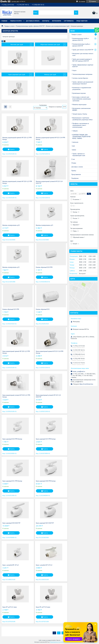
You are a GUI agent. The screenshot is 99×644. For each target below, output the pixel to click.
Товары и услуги (16, 21)
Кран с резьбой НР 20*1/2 (44, 565)
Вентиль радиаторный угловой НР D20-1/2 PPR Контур (17, 182)
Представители (82, 21)
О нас (73, 159)
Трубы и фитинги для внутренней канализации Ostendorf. (83, 83)
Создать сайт (15, 1)
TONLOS (75, 131)
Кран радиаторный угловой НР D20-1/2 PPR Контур (16, 396)
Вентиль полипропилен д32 (11, 267)
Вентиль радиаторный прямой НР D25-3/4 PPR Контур (51, 138)
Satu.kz (58, 640)
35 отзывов (82, 1)
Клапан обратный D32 (43, 309)
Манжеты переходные (79, 104)
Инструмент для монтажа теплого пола (83, 54)
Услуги (74, 70)
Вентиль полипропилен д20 (11, 225)
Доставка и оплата (33, 21)
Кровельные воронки (79, 93)
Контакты (46, 21)
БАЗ (74, 146)
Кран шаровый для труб (17, 74)
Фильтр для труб (50, 74)
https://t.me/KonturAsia (86, 384)
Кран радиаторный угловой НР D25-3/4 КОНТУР (48, 396)
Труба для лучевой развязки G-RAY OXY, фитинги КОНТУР (82, 60)
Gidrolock (75, 142)
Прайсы (74, 171)
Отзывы (74, 163)
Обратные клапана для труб (50, 44)
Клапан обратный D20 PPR (44, 267)
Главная (4, 21)
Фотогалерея (57, 21)
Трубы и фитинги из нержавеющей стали (79, 155)
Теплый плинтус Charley (80, 114)
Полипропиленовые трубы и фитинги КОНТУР (30, 26)
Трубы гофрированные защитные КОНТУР (83, 66)
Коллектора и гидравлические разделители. (82, 88)
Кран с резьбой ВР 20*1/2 (11, 565)
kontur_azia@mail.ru (79, 371)
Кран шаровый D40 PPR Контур (46, 481)
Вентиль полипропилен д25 (44, 225)
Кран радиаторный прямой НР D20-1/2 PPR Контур (16, 352)
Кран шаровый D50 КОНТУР (11, 523)
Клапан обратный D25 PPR (11, 309)
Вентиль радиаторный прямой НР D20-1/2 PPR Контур (17, 138)
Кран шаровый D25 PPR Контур (46, 439)
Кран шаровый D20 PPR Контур (12, 439)
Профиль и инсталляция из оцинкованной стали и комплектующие (81, 125)
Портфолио (75, 178)
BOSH (74, 150)
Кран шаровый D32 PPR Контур (12, 481)
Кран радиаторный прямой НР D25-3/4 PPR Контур (50, 352)
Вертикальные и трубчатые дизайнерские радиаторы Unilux (82, 119)
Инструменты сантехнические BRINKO (82, 109)
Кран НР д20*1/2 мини (10, 607)
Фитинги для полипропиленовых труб (58, 26)
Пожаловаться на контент (57, 642)
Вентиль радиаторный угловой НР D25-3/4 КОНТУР (49, 182)
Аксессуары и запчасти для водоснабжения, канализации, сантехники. (82, 99)
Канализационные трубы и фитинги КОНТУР (81, 39)
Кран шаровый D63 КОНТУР (45, 523)
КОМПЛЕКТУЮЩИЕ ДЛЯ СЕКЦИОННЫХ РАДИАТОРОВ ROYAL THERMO (81, 137)
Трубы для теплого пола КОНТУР (83, 50)
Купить (12, 149)
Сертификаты (69, 21)
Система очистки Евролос (80, 78)
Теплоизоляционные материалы (82, 74)
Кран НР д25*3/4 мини (43, 607)
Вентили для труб (17, 44)
